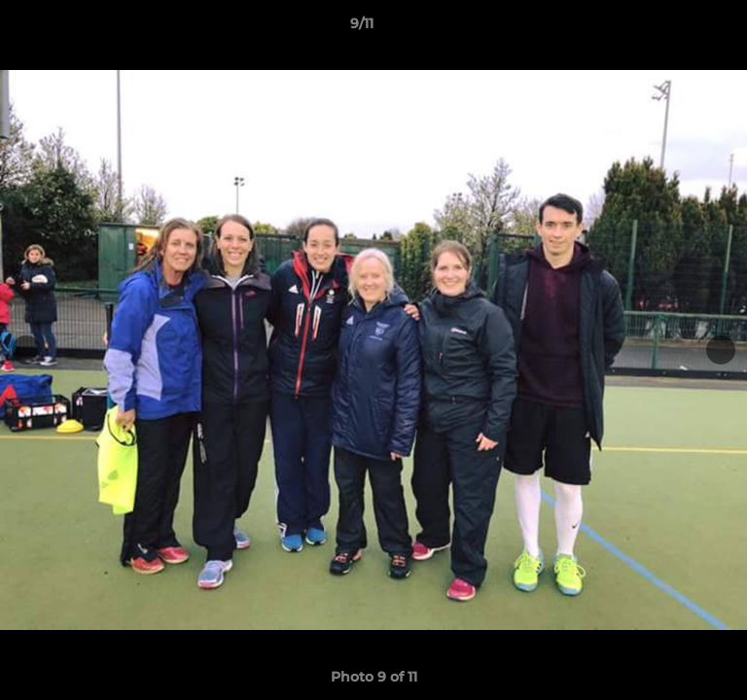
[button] (677, 28)
